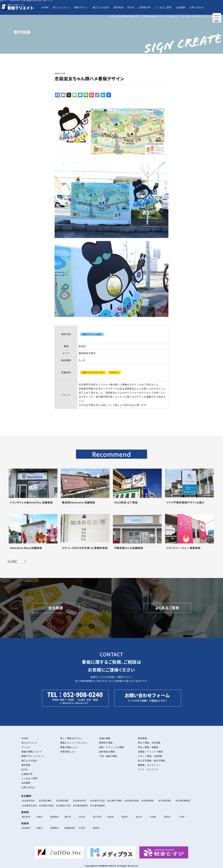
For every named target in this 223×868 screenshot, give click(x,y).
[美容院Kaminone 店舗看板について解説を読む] (85, 490)
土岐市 (39, 828)
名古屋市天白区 (29, 806)
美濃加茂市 (70, 828)
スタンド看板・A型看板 (150, 756)
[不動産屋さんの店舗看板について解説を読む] (137, 535)
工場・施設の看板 (108, 756)
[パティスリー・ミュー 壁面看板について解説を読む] (189, 535)
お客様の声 (144, 7)
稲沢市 (167, 817)
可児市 (82, 828)
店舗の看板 (105, 738)
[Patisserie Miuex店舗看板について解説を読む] (33, 535)
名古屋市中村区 (46, 806)
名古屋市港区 (165, 801)
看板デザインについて (33, 756)
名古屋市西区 (62, 801)
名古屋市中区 (80, 801)
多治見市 (26, 828)
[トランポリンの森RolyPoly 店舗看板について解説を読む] (33, 490)
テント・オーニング (148, 769)
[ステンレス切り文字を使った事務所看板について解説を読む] (85, 535)
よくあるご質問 (163, 7)
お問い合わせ (197, 7)
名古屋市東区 (45, 801)
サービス (26, 747)
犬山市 (82, 817)
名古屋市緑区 (148, 801)
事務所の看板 (106, 743)
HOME (45, 7)
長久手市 (97, 817)
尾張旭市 (55, 817)
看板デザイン (81, 7)
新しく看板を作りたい (72, 738)
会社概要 (180, 7)
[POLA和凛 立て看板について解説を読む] (137, 490)
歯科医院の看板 (107, 752)
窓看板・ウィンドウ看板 (150, 752)
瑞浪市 (96, 828)
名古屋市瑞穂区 (98, 806)
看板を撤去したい (69, 747)
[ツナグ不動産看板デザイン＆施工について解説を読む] (189, 490)
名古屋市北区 (28, 801)
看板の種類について (32, 752)
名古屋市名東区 (132, 801)
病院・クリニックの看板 (112, 747)
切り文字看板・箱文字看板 (152, 761)
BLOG (131, 7)
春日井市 (26, 817)
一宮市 (182, 817)
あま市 (139, 817)
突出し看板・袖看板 (148, 747)
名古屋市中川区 (64, 806)
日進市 (110, 817)
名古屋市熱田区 (81, 806)
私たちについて (62, 7)
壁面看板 (143, 738)
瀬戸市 (68, 817)
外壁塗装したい (68, 752)
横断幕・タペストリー (149, 765)
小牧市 (39, 817)
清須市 (125, 817)
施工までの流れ (101, 7)
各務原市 (55, 828)
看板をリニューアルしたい (74, 743)
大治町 (153, 817)
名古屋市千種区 (115, 801)
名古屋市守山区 (98, 801)
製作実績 (118, 7)
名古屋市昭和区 (183, 801)
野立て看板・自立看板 (149, 743)
